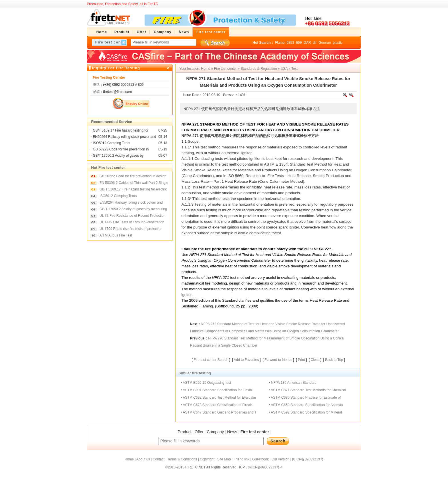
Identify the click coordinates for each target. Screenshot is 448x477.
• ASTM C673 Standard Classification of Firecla (217, 405)
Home (206, 69)
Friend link (242, 459)
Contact (158, 459)
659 (299, 43)
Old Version (281, 459)
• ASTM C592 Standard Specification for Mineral (305, 412)
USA (284, 69)
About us (143, 459)
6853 (290, 43)
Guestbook (261, 459)
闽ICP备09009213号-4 (265, 467)
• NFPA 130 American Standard (293, 383)
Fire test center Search (211, 360)
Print (301, 360)
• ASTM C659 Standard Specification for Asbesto (306, 405)
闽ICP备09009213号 (308, 459)
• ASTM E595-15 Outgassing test (206, 383)
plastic (338, 43)
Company (215, 432)
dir (315, 43)
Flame (280, 43)
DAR (307, 43)
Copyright (207, 459)
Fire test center (225, 69)
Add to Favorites (246, 360)
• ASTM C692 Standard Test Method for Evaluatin (218, 397)
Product (185, 432)
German (325, 43)
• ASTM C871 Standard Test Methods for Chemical (307, 390)
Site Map (224, 459)
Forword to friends (278, 360)
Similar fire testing (195, 373)
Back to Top (334, 360)
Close (315, 360)
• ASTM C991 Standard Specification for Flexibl (217, 390)
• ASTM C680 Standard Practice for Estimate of (305, 397)
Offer (199, 432)
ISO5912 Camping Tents (112, 143)
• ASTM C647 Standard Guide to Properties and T (219, 412)
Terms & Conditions (182, 459)
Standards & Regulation (259, 69)
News (232, 432)
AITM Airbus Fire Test (116, 235)
